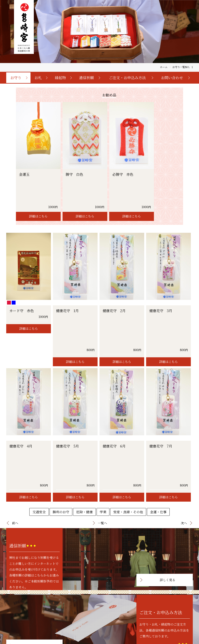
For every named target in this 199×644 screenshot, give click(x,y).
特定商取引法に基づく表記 (131, 626)
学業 (103, 419)
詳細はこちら (38, 190)
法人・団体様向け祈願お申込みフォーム (172, 626)
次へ (184, 430)
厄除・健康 (84, 419)
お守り (16, 77)
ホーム (164, 67)
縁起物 (60, 77)
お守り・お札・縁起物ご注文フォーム (171, 613)
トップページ (92, 613)
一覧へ (102, 430)
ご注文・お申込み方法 (127, 77)
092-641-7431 (35, 634)
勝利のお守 (61, 419)
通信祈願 (86, 77)
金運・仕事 (158, 419)
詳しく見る (168, 487)
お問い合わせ (172, 77)
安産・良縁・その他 (128, 419)
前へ (15, 430)
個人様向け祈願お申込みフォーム (168, 622)
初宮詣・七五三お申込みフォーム (168, 617)
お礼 (107, 617)
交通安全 (39, 419)
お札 (38, 77)
